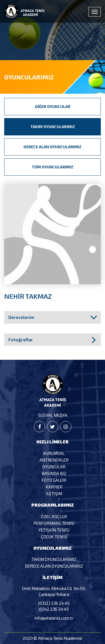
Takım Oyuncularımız (53, 127)
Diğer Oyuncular (53, 106)
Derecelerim (21, 317)
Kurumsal (54, 453)
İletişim (54, 493)
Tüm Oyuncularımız (53, 167)
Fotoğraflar (21, 339)
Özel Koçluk (54, 516)
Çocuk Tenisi (54, 537)
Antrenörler (54, 460)
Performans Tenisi (54, 523)
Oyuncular (54, 467)
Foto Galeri (54, 480)
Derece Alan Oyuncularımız (53, 147)
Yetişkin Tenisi (54, 530)
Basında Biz (54, 473)
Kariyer (54, 487)
